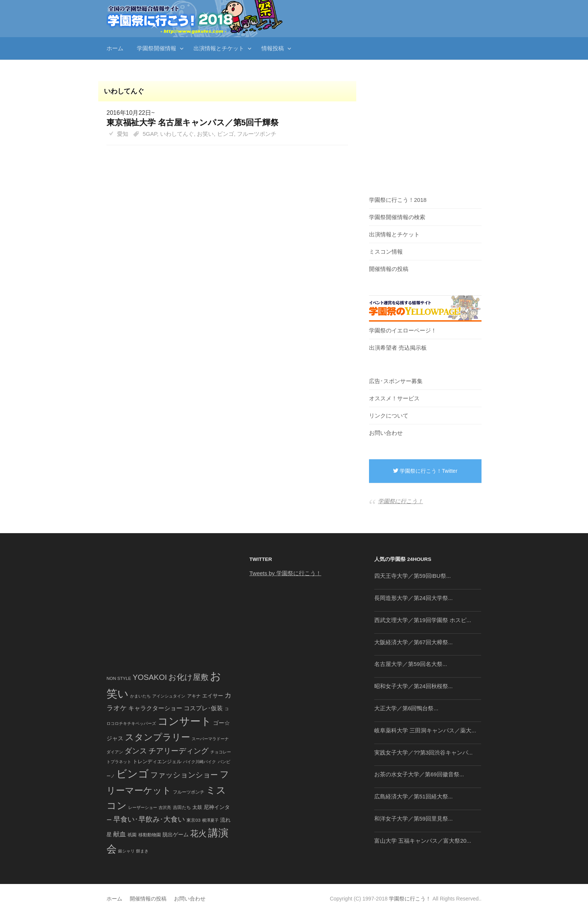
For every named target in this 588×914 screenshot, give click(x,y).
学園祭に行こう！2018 (398, 200)
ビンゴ (226, 134)
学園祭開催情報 (157, 48)
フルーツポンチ (257, 134)
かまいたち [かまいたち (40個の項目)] (140, 696)
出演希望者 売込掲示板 (398, 348)
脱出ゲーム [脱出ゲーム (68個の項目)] (175, 834)
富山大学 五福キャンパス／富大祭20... (423, 841)
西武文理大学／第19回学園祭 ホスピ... (423, 620)
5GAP (150, 134)
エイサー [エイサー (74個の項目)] (213, 696)
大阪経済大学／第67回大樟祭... (413, 642)
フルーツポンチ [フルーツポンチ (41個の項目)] (189, 792)
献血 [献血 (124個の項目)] (120, 834)
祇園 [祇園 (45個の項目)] (132, 835)
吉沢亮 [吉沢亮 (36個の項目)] (165, 807)
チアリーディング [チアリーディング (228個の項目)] (178, 751)
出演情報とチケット (219, 48)
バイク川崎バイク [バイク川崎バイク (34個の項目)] (199, 762)
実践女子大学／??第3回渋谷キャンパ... (424, 752)
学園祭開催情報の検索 (397, 217)
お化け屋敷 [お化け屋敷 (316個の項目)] (188, 677)
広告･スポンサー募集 (396, 381)
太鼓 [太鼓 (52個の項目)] (197, 807)
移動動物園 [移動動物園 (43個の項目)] (150, 835)
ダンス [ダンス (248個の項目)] (136, 751)
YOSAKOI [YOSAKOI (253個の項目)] (150, 677)
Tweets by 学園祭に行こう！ (285, 573)
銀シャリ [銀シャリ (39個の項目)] (126, 851)
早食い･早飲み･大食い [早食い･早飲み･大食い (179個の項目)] (149, 819)
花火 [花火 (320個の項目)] (198, 834)
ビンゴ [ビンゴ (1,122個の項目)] (133, 774)
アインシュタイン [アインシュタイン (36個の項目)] (169, 696)
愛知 (123, 134)
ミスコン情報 (386, 252)
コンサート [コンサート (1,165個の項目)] (184, 721)
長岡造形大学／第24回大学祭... (413, 598)
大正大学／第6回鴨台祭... (406, 708)
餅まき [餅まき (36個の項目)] (142, 851)
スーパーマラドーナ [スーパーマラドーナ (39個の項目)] (210, 739)
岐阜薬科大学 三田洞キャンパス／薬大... (425, 730)
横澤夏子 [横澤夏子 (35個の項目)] (210, 820)
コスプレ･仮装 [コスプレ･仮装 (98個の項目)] (203, 708)
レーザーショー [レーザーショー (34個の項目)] (143, 807)
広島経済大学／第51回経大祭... (413, 796)
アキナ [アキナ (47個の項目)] (194, 696)
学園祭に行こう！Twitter (425, 471)
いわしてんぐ (177, 134)
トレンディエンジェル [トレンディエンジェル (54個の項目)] (157, 761)
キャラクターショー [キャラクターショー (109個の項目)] (155, 708)
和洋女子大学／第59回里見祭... (413, 819)
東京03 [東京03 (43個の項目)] (193, 820)
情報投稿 (273, 48)
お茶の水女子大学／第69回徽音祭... (419, 774)
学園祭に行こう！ (400, 501)
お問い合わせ (386, 433)
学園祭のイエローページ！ (403, 330)
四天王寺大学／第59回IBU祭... (412, 576)
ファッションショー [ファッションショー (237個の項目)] (184, 775)
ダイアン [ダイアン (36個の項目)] (115, 752)
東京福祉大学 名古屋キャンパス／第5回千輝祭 (192, 123)
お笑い (205, 134)
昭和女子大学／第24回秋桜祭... (413, 686)
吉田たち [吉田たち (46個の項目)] (182, 807)
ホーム (115, 48)
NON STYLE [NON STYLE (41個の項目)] (119, 678)
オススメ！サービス (394, 398)
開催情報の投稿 (389, 269)
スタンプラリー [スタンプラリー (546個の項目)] (157, 737)
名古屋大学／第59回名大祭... (411, 664)
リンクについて (389, 416)
